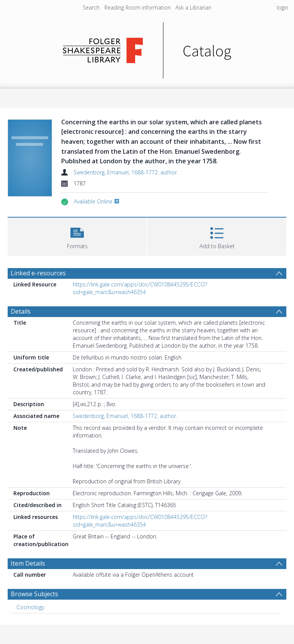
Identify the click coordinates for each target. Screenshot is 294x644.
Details (21, 311)
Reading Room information (138, 7)
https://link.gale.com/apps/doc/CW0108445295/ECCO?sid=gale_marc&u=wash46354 (140, 288)
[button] (77, 236)
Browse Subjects (34, 594)
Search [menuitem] (91, 7)
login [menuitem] (283, 7)
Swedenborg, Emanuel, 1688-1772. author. (126, 172)
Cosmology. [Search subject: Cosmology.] (31, 607)
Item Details (28, 563)
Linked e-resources (38, 273)
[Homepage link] (147, 48)
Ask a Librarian (193, 7)
